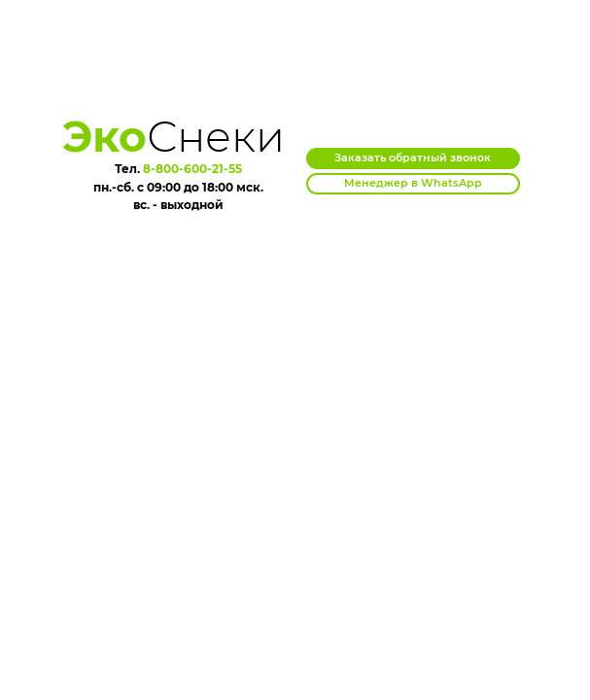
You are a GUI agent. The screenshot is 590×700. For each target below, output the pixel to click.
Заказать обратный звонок (413, 157)
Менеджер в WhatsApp (413, 183)
